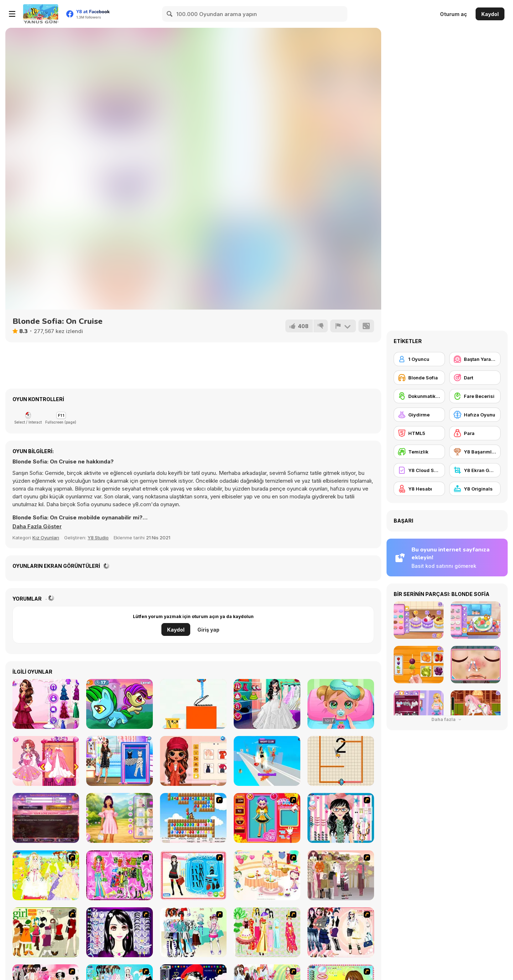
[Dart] (475, 378)
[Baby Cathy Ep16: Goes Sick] (341, 704)
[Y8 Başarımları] (475, 452)
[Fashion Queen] (193, 875)
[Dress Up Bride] (46, 875)
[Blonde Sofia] (419, 378)
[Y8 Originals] (475, 489)
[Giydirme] (419, 415)
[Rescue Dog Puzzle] (341, 761)
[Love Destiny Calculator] (46, 818)
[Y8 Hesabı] (419, 489)
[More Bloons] (193, 818)
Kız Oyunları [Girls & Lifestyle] (46, 538)
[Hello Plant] (193, 704)
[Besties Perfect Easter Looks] (120, 818)
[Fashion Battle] (267, 761)
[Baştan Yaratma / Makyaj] (475, 359)
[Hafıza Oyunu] (475, 415)
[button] (37, 527)
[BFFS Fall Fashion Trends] (193, 761)
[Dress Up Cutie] (341, 818)
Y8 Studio (98, 538)
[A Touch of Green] (120, 875)
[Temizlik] (419, 452)
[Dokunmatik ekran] (419, 396)
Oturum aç (454, 14)
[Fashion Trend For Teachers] (341, 875)
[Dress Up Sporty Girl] (341, 932)
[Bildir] (343, 326)
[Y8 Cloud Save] (419, 470)
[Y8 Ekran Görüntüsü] (475, 470)
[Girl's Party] (267, 875)
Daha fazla (447, 719)
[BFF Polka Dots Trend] (120, 761)
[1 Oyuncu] (419, 359)
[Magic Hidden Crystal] (120, 704)
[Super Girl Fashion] (46, 932)
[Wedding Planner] (267, 704)
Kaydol (490, 14)
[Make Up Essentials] (120, 932)
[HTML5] (419, 433)
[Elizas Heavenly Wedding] (46, 704)
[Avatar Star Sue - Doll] (267, 818)
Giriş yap (208, 630)
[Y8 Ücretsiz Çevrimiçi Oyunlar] (41, 14)
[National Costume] (267, 932)
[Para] (475, 433)
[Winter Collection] (193, 932)
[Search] (170, 14)
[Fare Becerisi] (475, 396)
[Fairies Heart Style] (46, 761)
